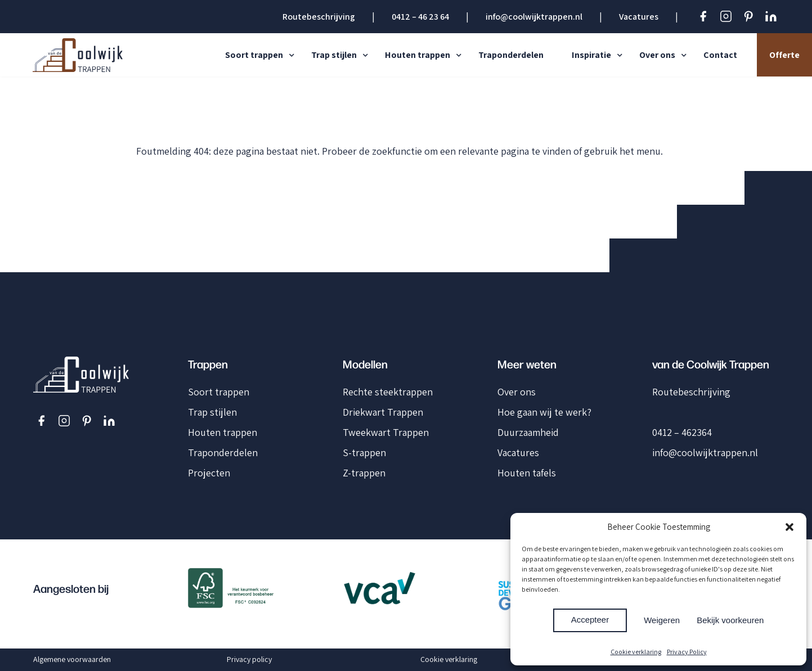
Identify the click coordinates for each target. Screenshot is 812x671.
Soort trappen (254, 55)
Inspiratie (591, 55)
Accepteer (590, 620)
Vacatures (639, 17)
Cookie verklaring (636, 652)
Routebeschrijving (319, 17)
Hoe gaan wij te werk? (544, 412)
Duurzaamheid (528, 432)
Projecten (209, 473)
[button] (789, 527)
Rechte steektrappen (388, 392)
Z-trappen (364, 473)
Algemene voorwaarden (72, 659)
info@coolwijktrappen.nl (534, 17)
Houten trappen (418, 55)
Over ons (657, 55)
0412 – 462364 (682, 432)
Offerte (784, 55)
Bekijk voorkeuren (730, 620)
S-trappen (364, 452)
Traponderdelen (511, 55)
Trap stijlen (334, 55)
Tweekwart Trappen (386, 432)
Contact (720, 55)
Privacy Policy (687, 652)
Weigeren (662, 620)
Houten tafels (527, 473)
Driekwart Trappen (383, 412)
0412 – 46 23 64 (420, 17)
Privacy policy (249, 659)
